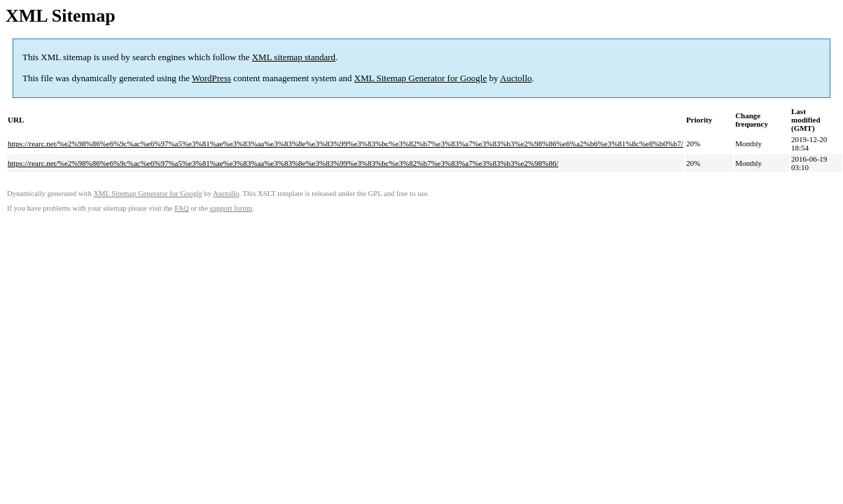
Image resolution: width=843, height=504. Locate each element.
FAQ (182, 208)
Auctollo (516, 78)
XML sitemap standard (294, 57)
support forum (231, 208)
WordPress (211, 78)
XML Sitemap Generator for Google (420, 78)
